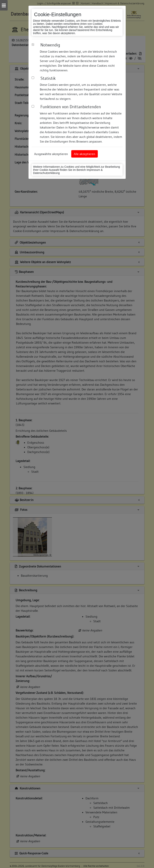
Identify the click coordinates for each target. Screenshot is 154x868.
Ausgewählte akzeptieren (51, 154)
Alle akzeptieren (85, 154)
